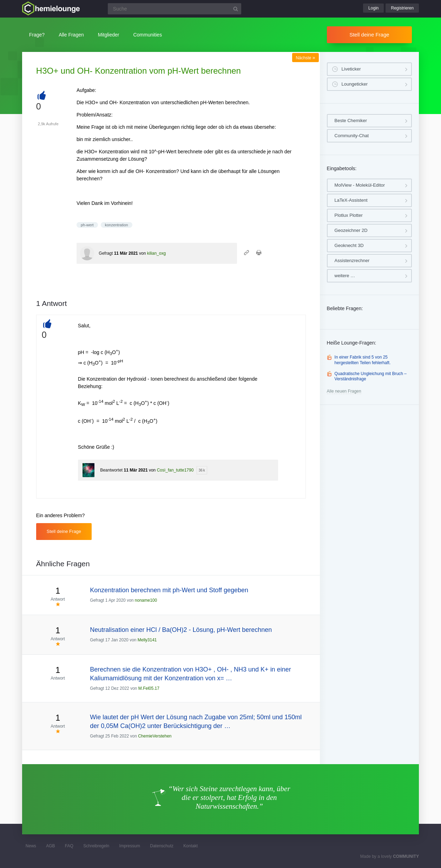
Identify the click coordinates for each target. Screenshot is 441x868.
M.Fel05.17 (149, 688)
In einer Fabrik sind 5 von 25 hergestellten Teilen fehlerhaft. (363, 360)
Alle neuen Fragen (344, 391)
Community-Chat (352, 136)
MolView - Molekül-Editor (360, 185)
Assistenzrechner (352, 261)
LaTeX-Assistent (351, 200)
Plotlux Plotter (349, 215)
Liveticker (351, 69)
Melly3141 (147, 640)
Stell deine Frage (369, 35)
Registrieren (402, 8)
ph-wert (87, 225)
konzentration (117, 225)
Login (373, 8)
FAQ (69, 846)
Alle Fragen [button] (71, 35)
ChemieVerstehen (155, 736)
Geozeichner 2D (351, 230)
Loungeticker (355, 84)
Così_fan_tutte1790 (175, 470)
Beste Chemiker (351, 121)
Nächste (305, 58)
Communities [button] (147, 35)
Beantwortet (111, 470)
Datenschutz (162, 846)
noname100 (146, 600)
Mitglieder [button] (109, 35)
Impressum (130, 846)
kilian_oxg (156, 253)
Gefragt (106, 253)
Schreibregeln (96, 846)
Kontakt (190, 846)
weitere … (345, 276)
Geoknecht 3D (349, 245)
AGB (50, 846)
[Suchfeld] (175, 9)
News (31, 846)
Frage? (37, 35)
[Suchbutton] (236, 9)
